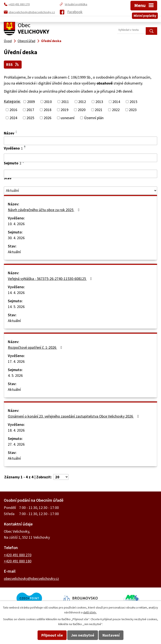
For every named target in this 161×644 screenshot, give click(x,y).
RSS (13, 64)
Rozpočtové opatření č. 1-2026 (36, 347)
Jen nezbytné (83, 635)
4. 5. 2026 (15, 375)
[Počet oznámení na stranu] (61, 477)
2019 (64, 110)
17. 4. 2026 (16, 361)
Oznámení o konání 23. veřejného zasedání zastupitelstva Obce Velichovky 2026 (74, 416)
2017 (30, 110)
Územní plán (94, 118)
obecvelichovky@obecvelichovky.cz (31, 578)
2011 (65, 102)
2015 (133, 102)
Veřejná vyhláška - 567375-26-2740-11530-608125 (51, 279)
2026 (48, 118)
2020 (82, 110)
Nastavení (111, 635)
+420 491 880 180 (18, 561)
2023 (133, 110)
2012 (82, 102)
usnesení (68, 118)
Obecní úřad (26, 41)
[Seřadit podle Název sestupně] (17, 133)
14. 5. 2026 (16, 307)
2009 (31, 102)
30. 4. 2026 (16, 238)
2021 (99, 110)
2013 (99, 102)
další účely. (90, 612)
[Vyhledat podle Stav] (80, 191)
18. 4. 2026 (16, 430)
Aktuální (14, 252)
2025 (30, 118)
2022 (116, 110)
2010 (48, 102)
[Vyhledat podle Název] (80, 141)
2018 (48, 110)
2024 (13, 118)
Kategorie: (12, 101)
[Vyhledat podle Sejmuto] (80, 174)
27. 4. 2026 (16, 444)
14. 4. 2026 (16, 293)
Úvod (8, 41)
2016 (13, 110)
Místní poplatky (145, 16)
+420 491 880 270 (18, 555)
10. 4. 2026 (16, 224)
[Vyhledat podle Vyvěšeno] (80, 158)
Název (9, 133)
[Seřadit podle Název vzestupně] (17, 131)
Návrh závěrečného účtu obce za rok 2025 (44, 210)
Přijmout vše (52, 635)
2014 (116, 102)
